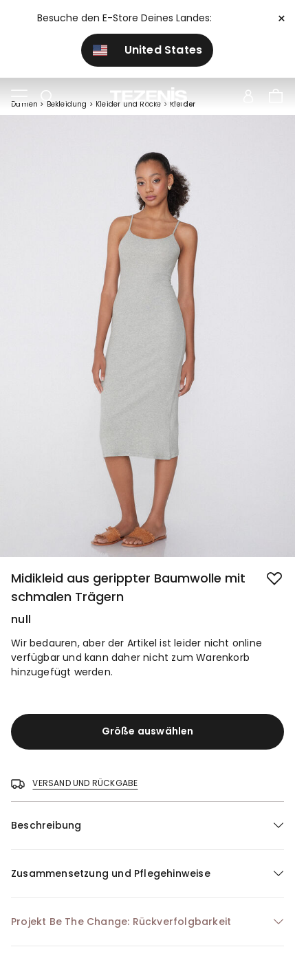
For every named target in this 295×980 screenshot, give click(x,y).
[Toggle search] (47, 97)
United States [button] (148, 50)
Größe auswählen (148, 731)
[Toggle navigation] (19, 97)
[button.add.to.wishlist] (276, 580)
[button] (147, 826)
